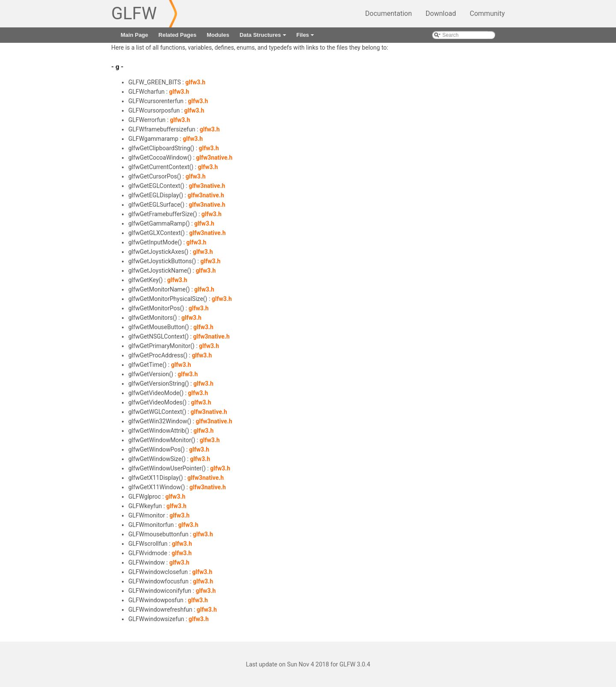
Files (306, 37)
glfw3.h (195, 82)
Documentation (389, 13)
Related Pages (177, 35)
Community (487, 13)
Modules (218, 35)
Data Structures (264, 37)
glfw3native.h (214, 158)
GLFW (134, 13)
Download (441, 13)
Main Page (134, 35)
